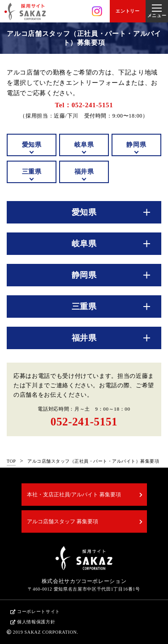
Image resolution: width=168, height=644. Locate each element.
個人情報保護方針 (36, 622)
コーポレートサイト (39, 611)
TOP (11, 461)
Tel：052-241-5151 (84, 105)
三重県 (32, 172)
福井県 (84, 172)
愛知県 (32, 145)
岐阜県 (84, 145)
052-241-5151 (84, 422)
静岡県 (136, 145)
